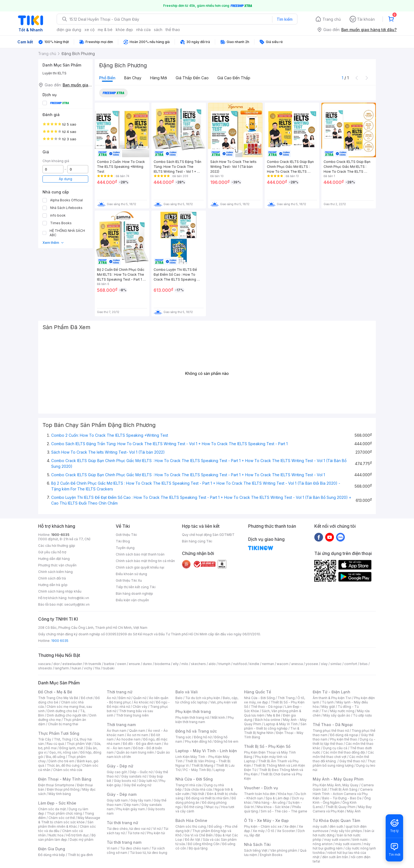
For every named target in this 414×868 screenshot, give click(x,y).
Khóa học (285, 794)
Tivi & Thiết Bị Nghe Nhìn (272, 731)
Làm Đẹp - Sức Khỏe (57, 803)
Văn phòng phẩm (284, 850)
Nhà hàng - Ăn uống (270, 802)
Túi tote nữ (136, 833)
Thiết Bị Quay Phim (340, 807)
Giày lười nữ (148, 781)
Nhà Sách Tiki (257, 844)
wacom (283, 664)
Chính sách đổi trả (52, 578)
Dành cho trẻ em (61, 761)
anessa (297, 664)
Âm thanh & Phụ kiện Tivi (332, 698)
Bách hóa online (268, 720)
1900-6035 (60, 535)
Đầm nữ (124, 698)
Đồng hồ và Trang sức (196, 731)
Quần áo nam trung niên (135, 752)
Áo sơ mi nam (138, 735)
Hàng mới (159, 78)
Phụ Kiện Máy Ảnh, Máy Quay (336, 785)
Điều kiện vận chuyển (132, 600)
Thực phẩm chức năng (64, 813)
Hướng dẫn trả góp (53, 585)
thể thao (173, 30)
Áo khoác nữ (144, 702)
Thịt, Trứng (63, 739)
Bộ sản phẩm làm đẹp (67, 837)
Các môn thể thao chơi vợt (343, 755)
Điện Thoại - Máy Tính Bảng (65, 779)
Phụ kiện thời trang (193, 711)
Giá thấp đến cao (192, 78)
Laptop (219, 770)
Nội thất (198, 794)
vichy (88, 668)
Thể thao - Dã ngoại (267, 707)
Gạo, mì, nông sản (63, 752)
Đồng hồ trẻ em (226, 741)
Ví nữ (157, 829)
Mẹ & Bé (274, 715)
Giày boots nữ (125, 781)
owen (122, 664)
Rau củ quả (55, 744)
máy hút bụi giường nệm (342, 846)
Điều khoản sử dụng (131, 574)
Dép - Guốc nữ (141, 772)
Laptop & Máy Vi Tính (281, 724)
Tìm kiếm (285, 19)
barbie (109, 664)
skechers (198, 664)
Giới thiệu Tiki (126, 535)
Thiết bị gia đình (80, 855)
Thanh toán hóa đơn (260, 794)
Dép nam (131, 805)
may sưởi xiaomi (337, 840)
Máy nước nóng (342, 711)
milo (185, 664)
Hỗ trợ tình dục (77, 835)
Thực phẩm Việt (79, 744)
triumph (224, 664)
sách (158, 30)
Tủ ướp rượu (362, 715)
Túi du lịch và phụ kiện (203, 698)
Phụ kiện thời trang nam (205, 720)
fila (98, 668)
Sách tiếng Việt (256, 850)
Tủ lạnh (328, 702)
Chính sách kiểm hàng (55, 572)
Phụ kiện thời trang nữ (192, 717)
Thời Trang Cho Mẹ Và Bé (58, 698)
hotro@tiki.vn (79, 598)
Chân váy (140, 707)
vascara (44, 664)
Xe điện (290, 826)
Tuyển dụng (125, 548)
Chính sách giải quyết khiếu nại (140, 567)
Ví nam (112, 848)
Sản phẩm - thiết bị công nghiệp (275, 726)
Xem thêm (53, 243)
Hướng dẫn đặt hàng (54, 559)
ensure (134, 664)
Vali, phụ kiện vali (224, 702)
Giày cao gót (117, 772)
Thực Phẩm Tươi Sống (59, 733)
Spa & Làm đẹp (277, 798)
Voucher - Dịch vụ (261, 788)
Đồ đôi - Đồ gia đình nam (142, 744)
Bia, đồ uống (56, 757)
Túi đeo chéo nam (134, 848)
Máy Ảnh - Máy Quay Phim (338, 779)
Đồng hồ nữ (203, 737)
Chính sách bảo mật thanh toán (140, 554)
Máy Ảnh (354, 811)
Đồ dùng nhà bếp (52, 855)
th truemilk (93, 664)
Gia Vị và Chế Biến (199, 835)
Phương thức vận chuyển (57, 565)
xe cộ (89, 30)
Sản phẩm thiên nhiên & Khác (66, 824)
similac (336, 664)
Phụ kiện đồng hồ (198, 741)
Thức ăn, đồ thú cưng (63, 765)
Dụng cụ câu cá (335, 748)
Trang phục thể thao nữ (331, 731)
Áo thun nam (117, 731)
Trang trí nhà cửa (188, 785)
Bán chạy (133, 78)
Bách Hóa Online (191, 820)
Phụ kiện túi (156, 833)
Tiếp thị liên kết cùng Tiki (136, 587)
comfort (351, 664)
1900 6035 (60, 641)
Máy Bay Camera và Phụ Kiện (342, 809)
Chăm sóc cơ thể (62, 818)
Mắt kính (218, 717)
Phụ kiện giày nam (131, 809)
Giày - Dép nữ (120, 766)
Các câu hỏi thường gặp (57, 546)
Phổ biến (107, 78)
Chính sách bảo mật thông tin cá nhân (145, 561)
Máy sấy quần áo (337, 715)
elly (176, 664)
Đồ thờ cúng (194, 807)
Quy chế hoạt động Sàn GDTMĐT (208, 535)
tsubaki (109, 668)
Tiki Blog (123, 541)
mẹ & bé (105, 30)
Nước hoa (56, 835)
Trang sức (183, 737)
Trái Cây (45, 739)
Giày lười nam (117, 800)
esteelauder (72, 664)
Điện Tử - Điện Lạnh (331, 692)
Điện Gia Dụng (52, 849)
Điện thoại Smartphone (56, 785)
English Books (271, 855)
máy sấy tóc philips (347, 831)
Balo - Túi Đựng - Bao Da (342, 798)
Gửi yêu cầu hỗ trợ (52, 552)
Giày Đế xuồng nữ (137, 785)
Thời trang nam (121, 725)
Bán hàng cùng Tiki (197, 541)
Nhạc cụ (212, 807)
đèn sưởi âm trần (335, 857)
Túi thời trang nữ (122, 823)
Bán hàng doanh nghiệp (134, 594)
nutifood (240, 664)
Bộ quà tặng (198, 848)
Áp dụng (66, 179)
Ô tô (271, 831)
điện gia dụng (69, 30)
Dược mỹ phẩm (82, 840)
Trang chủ (332, 19)
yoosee (312, 664)
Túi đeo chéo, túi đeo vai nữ (129, 829)
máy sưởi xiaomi (348, 844)
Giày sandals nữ (134, 776)
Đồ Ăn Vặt (193, 840)
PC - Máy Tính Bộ (197, 770)
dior (57, 664)
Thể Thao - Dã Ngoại (333, 725)
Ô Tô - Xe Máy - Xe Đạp (266, 820)
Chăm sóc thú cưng (191, 826)
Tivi (324, 711)
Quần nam (137, 731)
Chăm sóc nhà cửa (68, 770)
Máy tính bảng (60, 794)
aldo (212, 664)
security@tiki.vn (77, 604)
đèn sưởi (336, 826)
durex (147, 664)
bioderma (162, 664)
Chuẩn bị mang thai (63, 724)
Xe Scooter (286, 831)
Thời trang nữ (120, 692)
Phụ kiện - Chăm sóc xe (263, 826)
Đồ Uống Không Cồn (204, 844)
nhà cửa (143, 30)
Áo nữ (111, 698)
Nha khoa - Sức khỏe (273, 807)
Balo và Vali (187, 692)
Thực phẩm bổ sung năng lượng (344, 763)
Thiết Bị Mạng (202, 765)
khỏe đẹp (124, 30)
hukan (76, 668)
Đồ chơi (87, 698)
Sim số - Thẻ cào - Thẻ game (284, 811)
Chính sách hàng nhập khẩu (60, 591)
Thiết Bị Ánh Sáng (343, 789)
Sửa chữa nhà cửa (198, 789)
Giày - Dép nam (122, 794)
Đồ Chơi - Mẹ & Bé (55, 692)
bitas (364, 664)
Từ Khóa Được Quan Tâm (336, 820)
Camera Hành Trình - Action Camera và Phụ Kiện (343, 794)
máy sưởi (320, 826)
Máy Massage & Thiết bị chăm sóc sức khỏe (69, 820)
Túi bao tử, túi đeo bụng (149, 853)
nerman (268, 664)
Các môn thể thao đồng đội (344, 752)
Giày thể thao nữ (352, 761)
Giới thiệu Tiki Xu (129, 580)
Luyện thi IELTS (54, 73)
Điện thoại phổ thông (63, 789)
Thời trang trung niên (132, 715)
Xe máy (259, 831)
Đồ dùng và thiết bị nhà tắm (207, 798)
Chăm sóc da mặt (52, 809)
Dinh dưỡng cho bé (62, 711)
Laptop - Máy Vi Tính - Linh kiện (206, 751)
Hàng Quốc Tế (258, 692)
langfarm (62, 668)
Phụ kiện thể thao (344, 739)
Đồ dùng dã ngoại (344, 735)
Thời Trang (286, 698)
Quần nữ (140, 698)
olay (324, 664)
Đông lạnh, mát (71, 748)
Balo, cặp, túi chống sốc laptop (207, 700)
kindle (254, 664)
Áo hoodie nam (128, 739)
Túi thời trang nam (124, 842)
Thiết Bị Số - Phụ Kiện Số (267, 746)
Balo (179, 698)
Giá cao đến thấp (234, 78)
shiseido (45, 668)
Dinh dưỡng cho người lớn (67, 715)
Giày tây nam (141, 800)
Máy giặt (328, 707)
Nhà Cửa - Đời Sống (194, 779)
